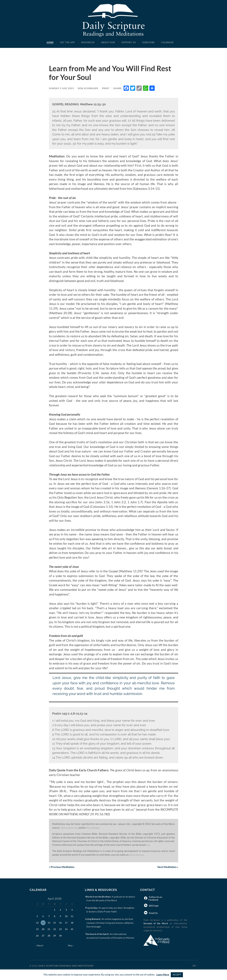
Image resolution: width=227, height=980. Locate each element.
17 (66, 923)
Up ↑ (195, 966)
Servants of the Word (156, 924)
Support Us (129, 42)
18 (72, 923)
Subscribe (148, 42)
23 (60, 930)
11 (72, 917)
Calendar (167, 42)
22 (55, 930)
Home (50, 42)
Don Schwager (88, 88)
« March (39, 946)
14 (49, 923)
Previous (63, 867)
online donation (138, 855)
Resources (88, 42)
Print (106, 88)
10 (66, 917)
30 (60, 936)
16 (60, 923)
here (148, 845)
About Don (108, 42)
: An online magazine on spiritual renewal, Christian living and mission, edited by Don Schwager (110, 923)
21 (49, 930)
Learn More (163, 974)
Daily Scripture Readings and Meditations (66, 966)
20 (43, 930)
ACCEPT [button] (177, 975)
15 (55, 923)
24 (66, 930)
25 (72, 930)
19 (37, 930)
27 (43, 936)
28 (49, 936)
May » (71, 946)
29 (55, 936)
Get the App (67, 42)
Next (166, 867)
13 (43, 923)
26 (37, 936)
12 (37, 923)
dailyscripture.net (71, 828)
